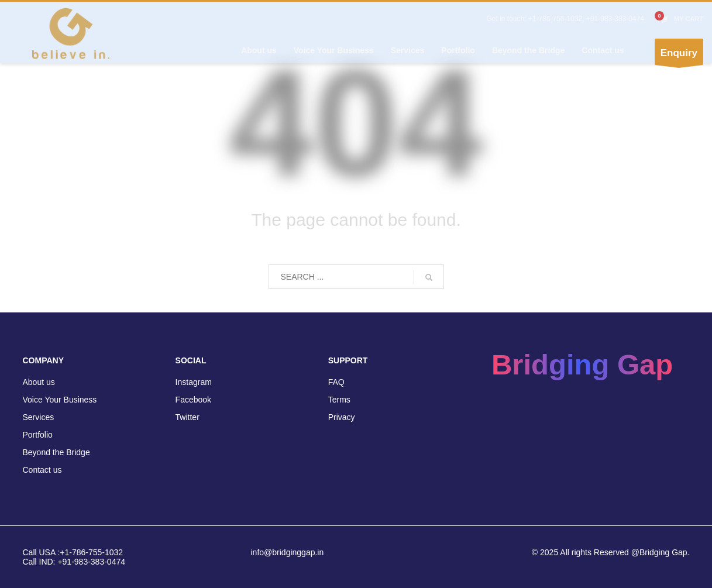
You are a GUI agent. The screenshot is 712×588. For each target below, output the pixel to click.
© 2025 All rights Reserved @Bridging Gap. (611, 552)
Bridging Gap (582, 365)
